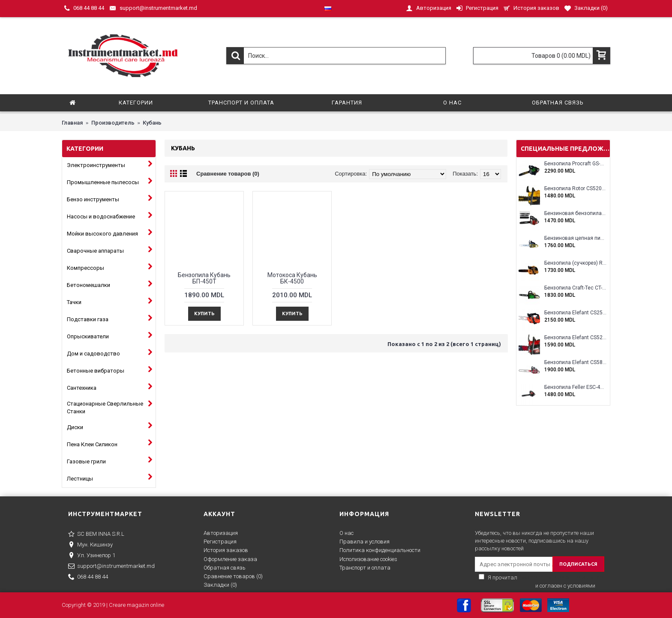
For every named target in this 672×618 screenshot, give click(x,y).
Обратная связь (225, 568)
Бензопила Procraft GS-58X (575, 164)
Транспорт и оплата (365, 568)
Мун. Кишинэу (90, 545)
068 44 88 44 (88, 577)
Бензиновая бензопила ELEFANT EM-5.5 (575, 213)
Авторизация (221, 533)
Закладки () (220, 585)
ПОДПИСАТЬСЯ (578, 564)
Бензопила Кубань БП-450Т (204, 278)
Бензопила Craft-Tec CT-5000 (575, 288)
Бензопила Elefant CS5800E (575, 363)
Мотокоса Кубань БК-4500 (292, 278)
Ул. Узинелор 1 (92, 556)
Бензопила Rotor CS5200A (575, 189)
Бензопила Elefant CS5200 (575, 338)
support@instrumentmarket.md (111, 567)
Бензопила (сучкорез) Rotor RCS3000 (575, 263)
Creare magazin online (136, 605)
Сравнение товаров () (233, 576)
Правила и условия (364, 542)
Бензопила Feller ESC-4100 (575, 387)
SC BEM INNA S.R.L (96, 534)
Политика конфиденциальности (380, 550)
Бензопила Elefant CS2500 (575, 313)
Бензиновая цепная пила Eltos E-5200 (575, 238)
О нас (346, 533)
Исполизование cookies (368, 559)
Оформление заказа (230, 559)
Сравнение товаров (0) (228, 174)
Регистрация (220, 542)
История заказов (226, 550)
